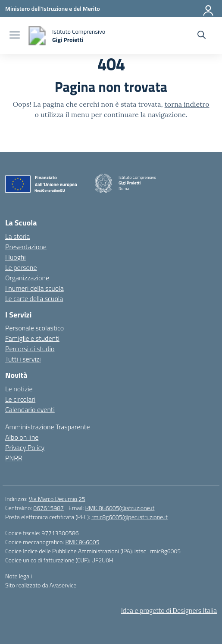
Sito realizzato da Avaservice (41, 585)
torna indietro (187, 104)
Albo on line (22, 437)
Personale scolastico (34, 328)
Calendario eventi (30, 409)
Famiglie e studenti (32, 338)
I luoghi (16, 257)
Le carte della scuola (34, 298)
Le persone (21, 267)
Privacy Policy (25, 447)
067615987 (48, 508)
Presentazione (26, 247)
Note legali (19, 576)
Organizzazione (27, 278)
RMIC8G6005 (82, 542)
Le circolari (20, 399)
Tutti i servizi (23, 359)
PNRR (14, 458)
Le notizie (19, 389)
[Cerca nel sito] (202, 36)
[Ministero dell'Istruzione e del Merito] (53, 8)
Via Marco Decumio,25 (57, 499)
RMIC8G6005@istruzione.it (120, 508)
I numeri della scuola (34, 288)
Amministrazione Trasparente (47, 427)
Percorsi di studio (30, 349)
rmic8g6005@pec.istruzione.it (130, 517)
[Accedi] (209, 9)
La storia (17, 236)
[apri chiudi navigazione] (15, 36)
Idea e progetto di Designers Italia (169, 610)
